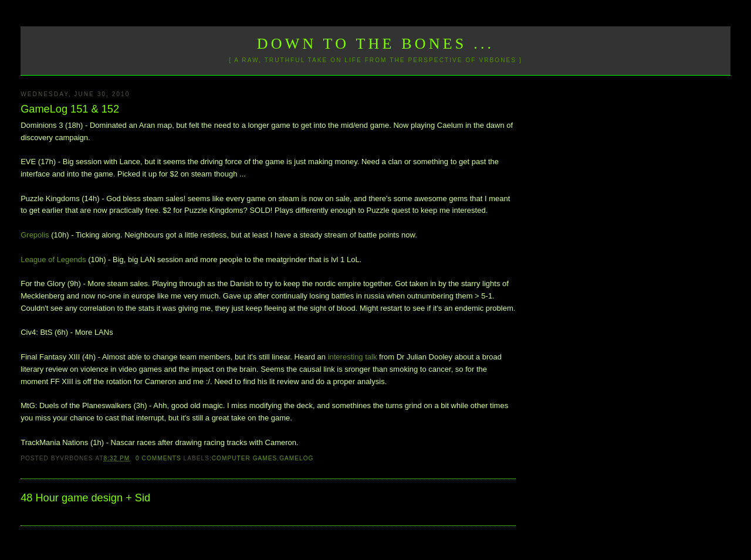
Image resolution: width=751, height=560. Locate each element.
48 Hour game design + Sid (85, 498)
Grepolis (35, 235)
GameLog (296, 458)
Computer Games (245, 458)
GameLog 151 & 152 (70, 109)
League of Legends (53, 259)
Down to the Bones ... (376, 44)
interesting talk (353, 357)
